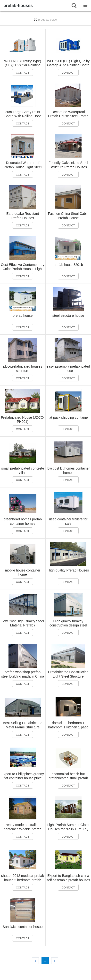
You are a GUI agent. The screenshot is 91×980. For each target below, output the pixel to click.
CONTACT (23, 73)
